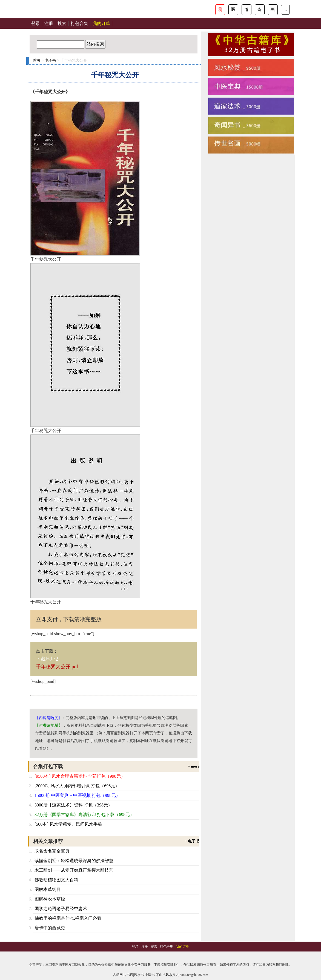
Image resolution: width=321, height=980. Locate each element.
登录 (36, 23)
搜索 (62, 23)
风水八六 (172, 975)
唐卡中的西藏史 (50, 928)
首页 (37, 60)
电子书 (50, 60)
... (285, 9)
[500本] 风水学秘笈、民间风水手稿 (68, 824)
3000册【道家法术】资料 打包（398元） (73, 805)
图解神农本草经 (50, 899)
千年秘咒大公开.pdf (57, 667)
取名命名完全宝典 (52, 851)
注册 (49, 23)
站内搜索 (95, 44)
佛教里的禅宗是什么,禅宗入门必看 (68, 918)
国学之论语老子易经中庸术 (61, 909)
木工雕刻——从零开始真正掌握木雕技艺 (74, 870)
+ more (194, 766)
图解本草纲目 (48, 889)
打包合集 (79, 23)
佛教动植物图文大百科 (56, 880)
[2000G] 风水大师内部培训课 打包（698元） (77, 786)
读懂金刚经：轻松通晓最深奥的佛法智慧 (74, 861)
